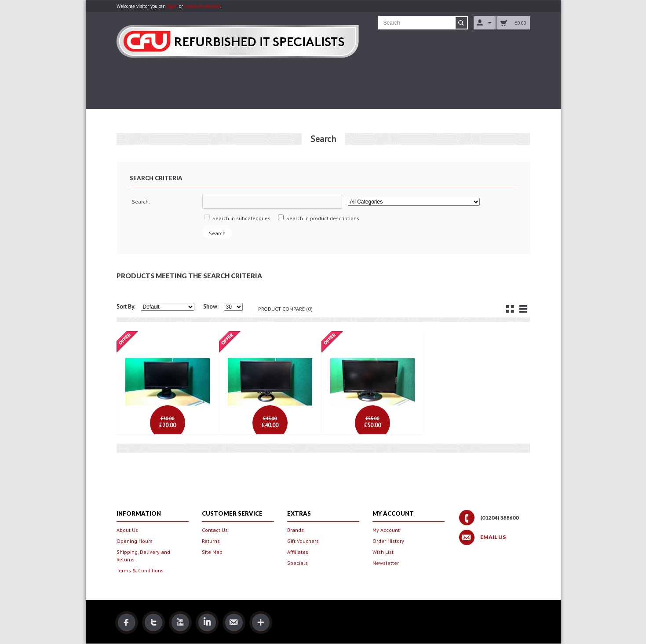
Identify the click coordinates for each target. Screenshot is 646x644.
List (523, 309)
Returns (211, 541)
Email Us (493, 537)
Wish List (383, 552)
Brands (296, 530)
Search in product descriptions (323, 218)
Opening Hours (135, 541)
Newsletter (386, 563)
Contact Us (215, 530)
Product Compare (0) (285, 309)
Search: (141, 202)
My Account (386, 530)
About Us (127, 530)
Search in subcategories (241, 218)
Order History (388, 541)
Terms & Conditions (140, 570)
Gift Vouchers (303, 541)
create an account (202, 6)
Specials (297, 563)
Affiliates (298, 552)
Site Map (212, 552)
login (172, 6)
